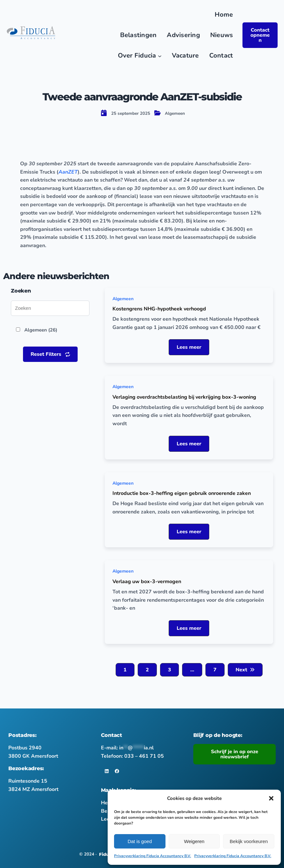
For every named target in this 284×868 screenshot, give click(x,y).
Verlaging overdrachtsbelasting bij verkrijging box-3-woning (184, 397)
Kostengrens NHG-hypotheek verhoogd (159, 309)
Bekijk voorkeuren (249, 841)
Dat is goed (140, 841)
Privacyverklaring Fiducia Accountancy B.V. (153, 856)
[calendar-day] (104, 113)
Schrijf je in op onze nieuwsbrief (234, 754)
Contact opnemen (260, 35)
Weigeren (194, 841)
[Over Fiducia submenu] (160, 56)
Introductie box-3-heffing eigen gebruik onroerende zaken (182, 493)
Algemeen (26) (41, 330)
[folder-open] (157, 113)
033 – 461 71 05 (144, 756)
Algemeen (175, 113)
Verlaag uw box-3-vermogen (147, 582)
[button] (271, 798)
